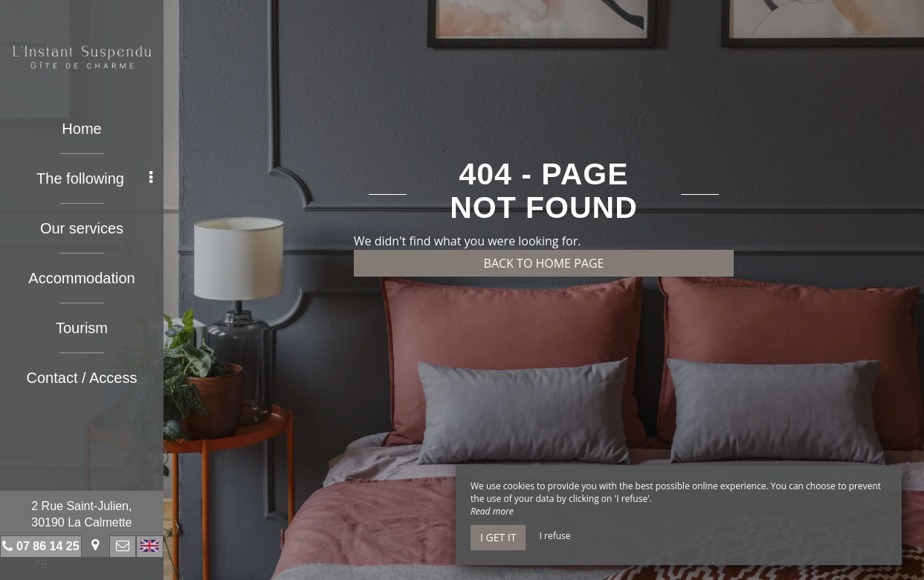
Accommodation (81, 278)
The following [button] (94, 178)
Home (81, 129)
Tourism (82, 328)
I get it (498, 537)
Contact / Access (82, 378)
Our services (82, 228)
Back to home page (544, 263)
